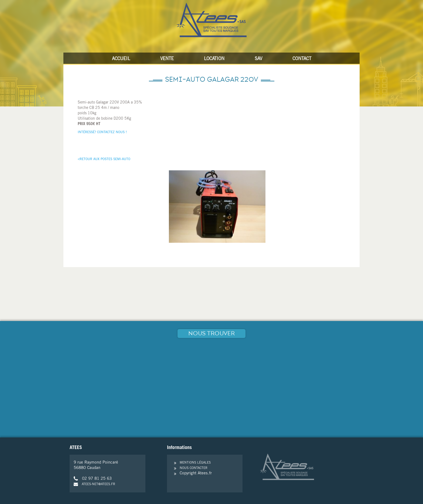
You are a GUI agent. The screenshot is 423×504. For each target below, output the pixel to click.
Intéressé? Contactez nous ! (102, 132)
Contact (302, 59)
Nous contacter (194, 468)
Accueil (121, 59)
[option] (217, 207)
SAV (258, 59)
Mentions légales (195, 463)
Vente (167, 59)
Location (214, 59)
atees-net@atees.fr (94, 484)
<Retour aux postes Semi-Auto (104, 159)
